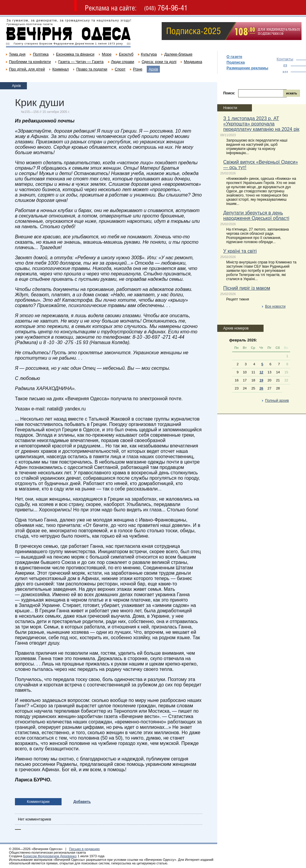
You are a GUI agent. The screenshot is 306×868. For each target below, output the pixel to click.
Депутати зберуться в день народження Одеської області (256, 216)
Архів (153, 69)
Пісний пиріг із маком (247, 288)
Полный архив (277, 401)
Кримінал (61, 69)
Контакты (285, 59)
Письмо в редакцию (84, 849)
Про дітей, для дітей (27, 69)
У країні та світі (240, 251)
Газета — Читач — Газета (81, 62)
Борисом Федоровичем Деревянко (50, 856)
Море (107, 54)
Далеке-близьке (178, 54)
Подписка (236, 62)
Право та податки (92, 69)
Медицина (193, 62)
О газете (234, 57)
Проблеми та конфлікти (30, 62)
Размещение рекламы (247, 68)
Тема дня (17, 54)
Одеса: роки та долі (159, 62)
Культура (149, 54)
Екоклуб (126, 54)
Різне (138, 69)
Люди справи (123, 62)
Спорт (120, 69)
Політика (41, 54)
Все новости (275, 306)
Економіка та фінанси (75, 54)
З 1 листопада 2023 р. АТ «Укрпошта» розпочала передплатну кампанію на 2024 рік (261, 124)
